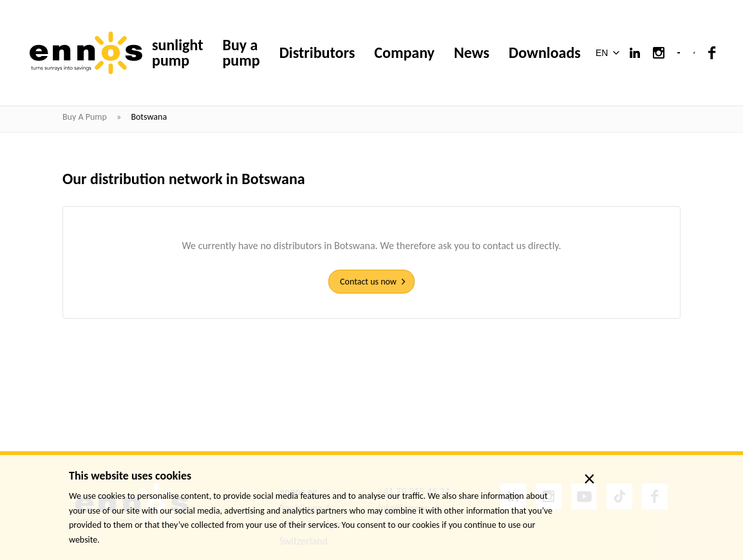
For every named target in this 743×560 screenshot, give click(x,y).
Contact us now (368, 282)
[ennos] (86, 53)
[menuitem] (610, 53)
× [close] (589, 479)
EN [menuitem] (602, 53)
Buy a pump (86, 117)
